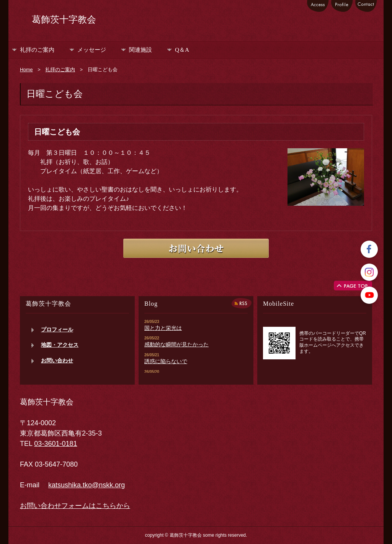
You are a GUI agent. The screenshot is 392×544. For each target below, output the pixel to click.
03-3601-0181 (56, 444)
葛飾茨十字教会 (64, 20)
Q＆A (182, 50)
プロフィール (57, 329)
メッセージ (92, 50)
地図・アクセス (60, 345)
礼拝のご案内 (37, 50)
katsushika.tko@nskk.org (87, 485)
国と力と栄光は (163, 328)
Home (26, 70)
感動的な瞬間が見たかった (176, 344)
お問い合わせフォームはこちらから (75, 506)
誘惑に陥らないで (166, 361)
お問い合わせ (57, 360)
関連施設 (140, 50)
